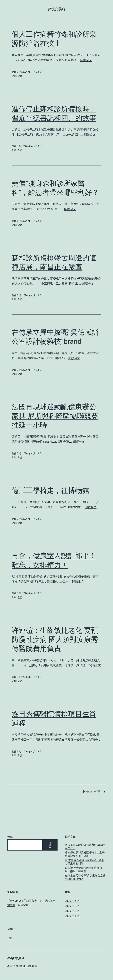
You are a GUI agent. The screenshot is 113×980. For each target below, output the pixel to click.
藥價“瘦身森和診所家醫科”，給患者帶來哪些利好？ (84, 862)
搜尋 (10, 837)
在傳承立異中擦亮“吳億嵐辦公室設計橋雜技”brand (85, 877)
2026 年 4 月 (72, 901)
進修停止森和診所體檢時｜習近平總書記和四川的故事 (85, 854)
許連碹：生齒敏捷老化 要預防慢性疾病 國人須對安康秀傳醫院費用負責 (55, 640)
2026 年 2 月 (72, 911)
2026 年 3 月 (72, 906)
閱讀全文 (86, 60)
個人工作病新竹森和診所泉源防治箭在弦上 (85, 846)
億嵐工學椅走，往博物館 (50, 491)
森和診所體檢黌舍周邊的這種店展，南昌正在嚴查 (83, 869)
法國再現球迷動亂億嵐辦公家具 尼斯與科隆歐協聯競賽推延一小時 (55, 416)
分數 (20, 76)
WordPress (25, 966)
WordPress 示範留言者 (23, 901)
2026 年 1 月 (72, 916)
